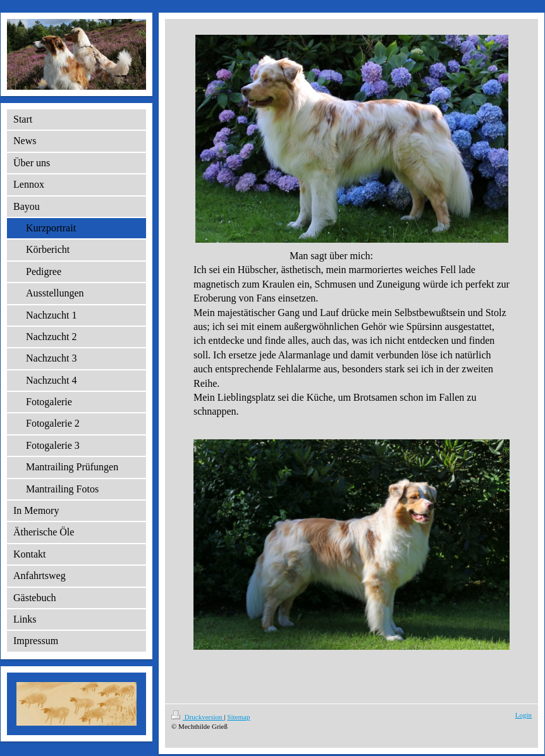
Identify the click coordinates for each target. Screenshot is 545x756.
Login (524, 715)
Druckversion (198, 717)
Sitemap (238, 717)
